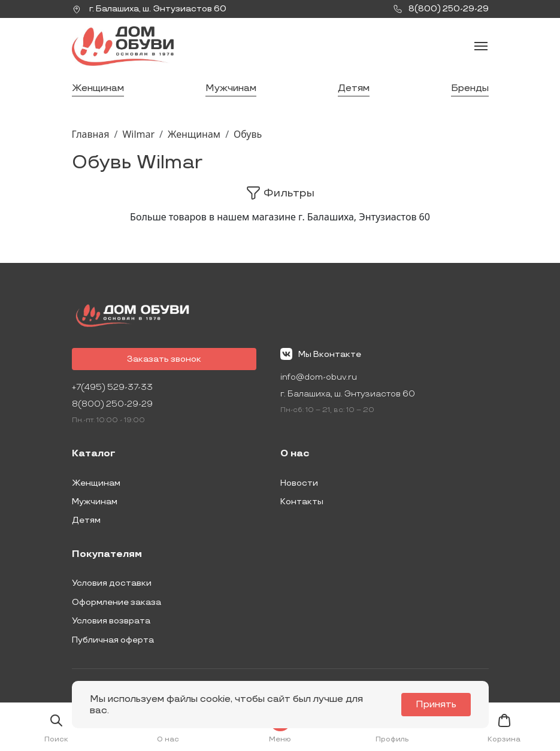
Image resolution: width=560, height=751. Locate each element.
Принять (436, 705)
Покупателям (107, 555)
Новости (299, 483)
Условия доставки (112, 583)
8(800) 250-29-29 (112, 404)
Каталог (94, 454)
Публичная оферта (113, 640)
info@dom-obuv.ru (319, 377)
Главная (91, 134)
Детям (354, 88)
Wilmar (138, 134)
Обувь (248, 134)
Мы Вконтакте (321, 354)
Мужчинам (231, 88)
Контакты (302, 502)
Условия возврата (111, 621)
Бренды (470, 88)
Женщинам (98, 88)
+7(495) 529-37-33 (112, 387)
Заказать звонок (164, 359)
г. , (149, 9)
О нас (295, 454)
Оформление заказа (116, 602)
